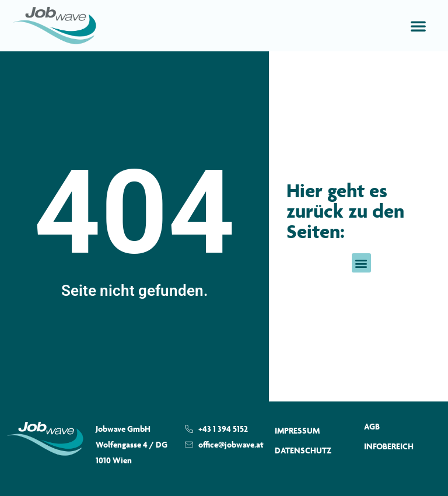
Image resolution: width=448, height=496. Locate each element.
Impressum (297, 430)
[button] (418, 26)
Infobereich (389, 446)
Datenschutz (303, 450)
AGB (372, 426)
